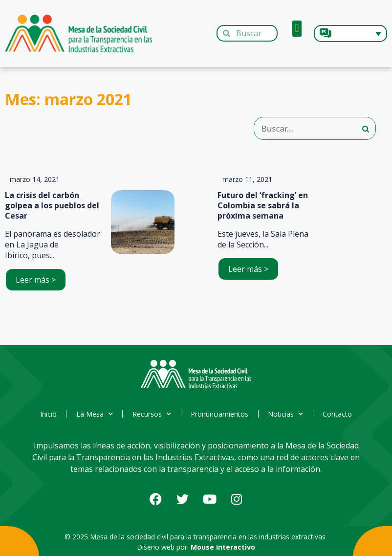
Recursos (152, 414)
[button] (297, 29)
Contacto (339, 414)
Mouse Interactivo (223, 547)
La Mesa (94, 414)
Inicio (47, 414)
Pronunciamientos (220, 414)
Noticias (286, 414)
